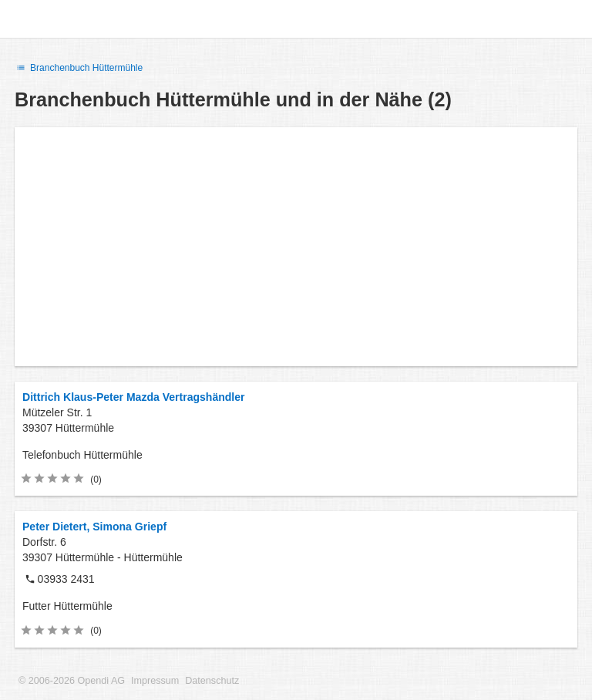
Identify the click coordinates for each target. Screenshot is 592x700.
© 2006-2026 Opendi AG (72, 681)
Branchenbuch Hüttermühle (79, 68)
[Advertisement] (296, 247)
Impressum (155, 681)
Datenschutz (212, 681)
